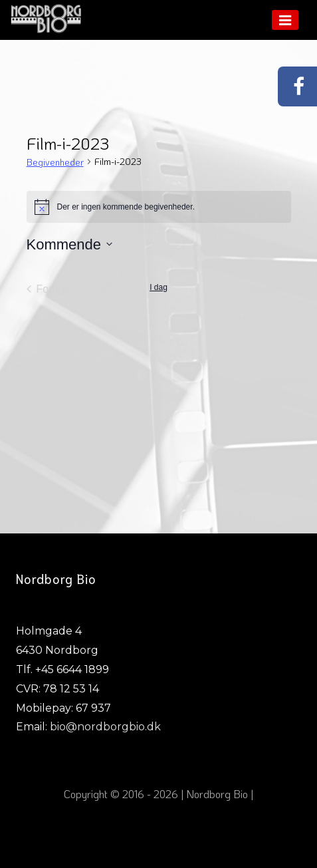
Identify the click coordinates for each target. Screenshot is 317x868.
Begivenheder (55, 162)
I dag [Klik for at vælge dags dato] (158, 287)
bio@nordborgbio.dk (105, 727)
